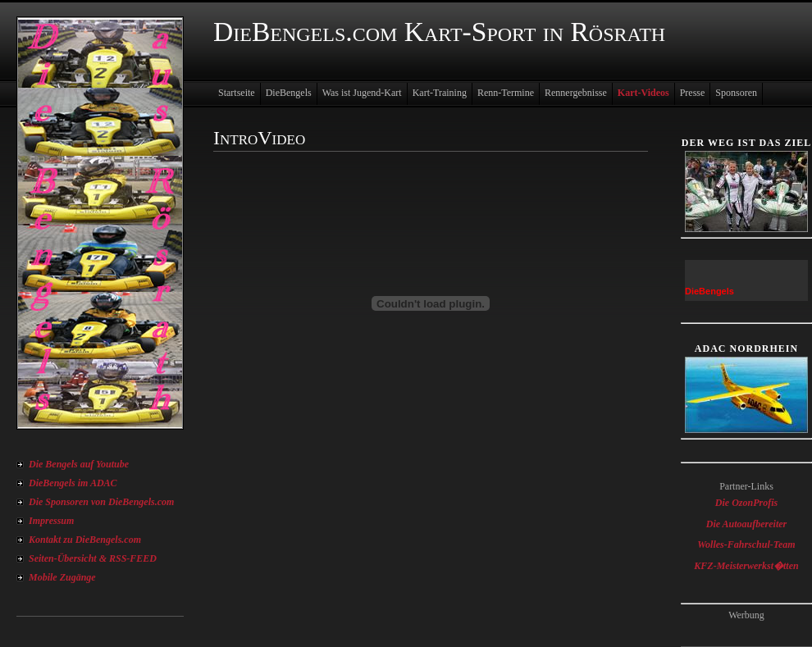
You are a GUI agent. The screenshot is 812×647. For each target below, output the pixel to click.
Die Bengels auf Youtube (79, 464)
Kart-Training (440, 93)
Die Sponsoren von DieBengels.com (101, 502)
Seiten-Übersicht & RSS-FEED (93, 558)
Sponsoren (736, 93)
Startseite (237, 93)
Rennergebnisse (576, 93)
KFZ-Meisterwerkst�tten (746, 566)
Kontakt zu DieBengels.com (85, 540)
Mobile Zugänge (62, 577)
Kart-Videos (643, 93)
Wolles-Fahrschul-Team (746, 544)
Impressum (51, 521)
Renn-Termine (506, 93)
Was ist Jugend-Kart (362, 93)
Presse (693, 93)
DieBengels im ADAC (73, 483)
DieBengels (289, 93)
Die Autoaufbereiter (747, 524)
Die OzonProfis (746, 503)
